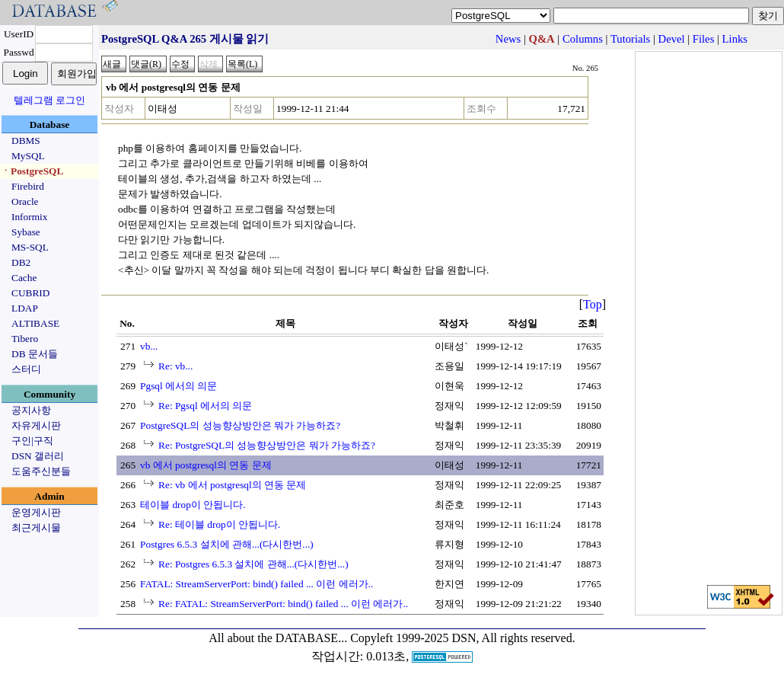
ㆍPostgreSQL (32, 171)
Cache (24, 278)
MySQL (28, 156)
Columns (583, 39)
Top (593, 304)
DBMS (26, 141)
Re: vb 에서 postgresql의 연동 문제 (232, 485)
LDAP (25, 308)
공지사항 (31, 410)
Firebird (28, 186)
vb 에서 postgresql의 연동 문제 (206, 465)
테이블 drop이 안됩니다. (193, 505)
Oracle (25, 201)
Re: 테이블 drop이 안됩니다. (219, 524)
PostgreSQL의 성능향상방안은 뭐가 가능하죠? (240, 425)
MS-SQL (30, 247)
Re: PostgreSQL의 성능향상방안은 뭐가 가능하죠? (267, 445)
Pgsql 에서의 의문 (178, 386)
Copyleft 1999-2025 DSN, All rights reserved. (463, 638)
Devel (672, 39)
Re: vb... (175, 366)
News (508, 39)
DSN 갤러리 (38, 456)
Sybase (26, 232)
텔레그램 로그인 (49, 100)
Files (704, 39)
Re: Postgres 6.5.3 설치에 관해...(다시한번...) (253, 564)
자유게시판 (36, 425)
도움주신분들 (41, 471)
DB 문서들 (35, 354)
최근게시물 (36, 527)
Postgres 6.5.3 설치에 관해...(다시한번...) (227, 544)
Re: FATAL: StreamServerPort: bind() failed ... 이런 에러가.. (283, 604)
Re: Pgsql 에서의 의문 (205, 406)
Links (735, 39)
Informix (29, 217)
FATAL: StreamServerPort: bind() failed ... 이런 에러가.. (257, 584)
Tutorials (630, 39)
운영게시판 (36, 512)
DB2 (21, 262)
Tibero (25, 339)
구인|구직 (32, 441)
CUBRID (30, 293)
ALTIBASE (35, 323)
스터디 (26, 369)
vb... (149, 346)
